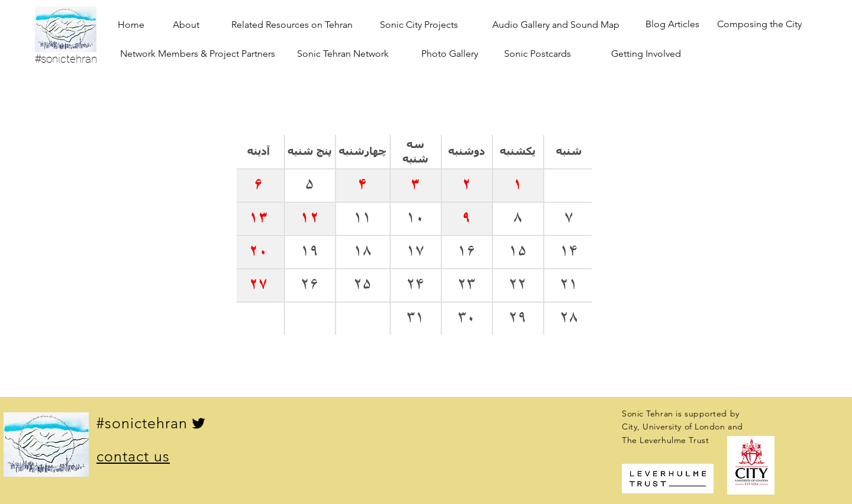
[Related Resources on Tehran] (292, 25)
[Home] (131, 25)
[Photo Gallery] (450, 54)
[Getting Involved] (646, 54)
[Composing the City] (759, 25)
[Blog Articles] (672, 25)
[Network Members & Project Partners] (197, 54)
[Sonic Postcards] (538, 54)
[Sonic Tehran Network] (343, 54)
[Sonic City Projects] (419, 25)
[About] (186, 25)
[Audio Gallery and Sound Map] (556, 25)
